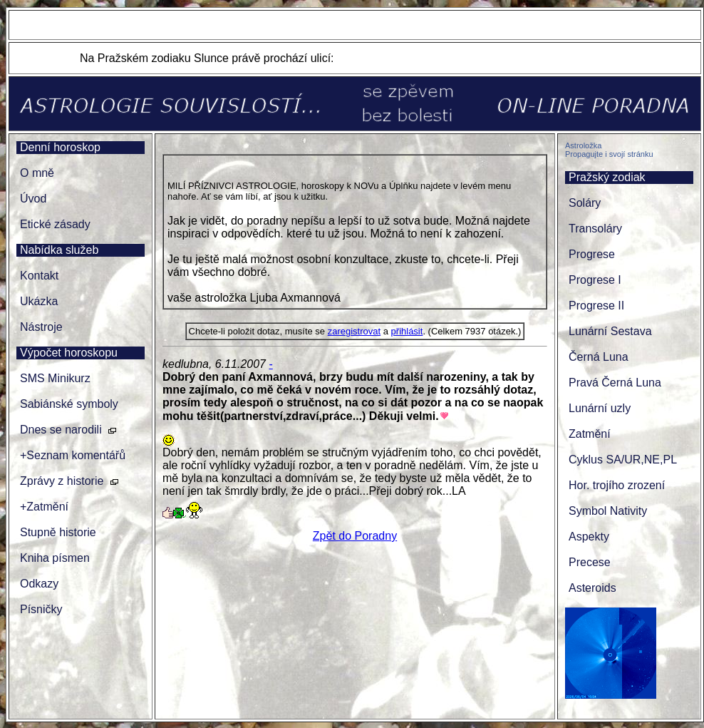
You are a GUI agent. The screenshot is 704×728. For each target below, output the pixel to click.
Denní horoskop (60, 147)
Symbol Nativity (608, 511)
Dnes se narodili (61, 430)
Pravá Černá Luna (615, 383)
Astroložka (583, 145)
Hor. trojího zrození (617, 485)
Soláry (585, 203)
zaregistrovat (354, 331)
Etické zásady (55, 224)
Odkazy (39, 584)
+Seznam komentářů (73, 455)
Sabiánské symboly (69, 404)
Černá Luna (599, 357)
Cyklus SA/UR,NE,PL (623, 460)
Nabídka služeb (59, 250)
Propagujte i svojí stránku (609, 154)
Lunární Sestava (610, 331)
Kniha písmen (55, 558)
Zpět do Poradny (355, 536)
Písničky (41, 609)
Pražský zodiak (607, 177)
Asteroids (592, 588)
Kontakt (39, 276)
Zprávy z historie (62, 481)
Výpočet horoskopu (69, 353)
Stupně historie (58, 532)
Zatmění (590, 434)
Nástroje (41, 327)
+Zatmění (44, 507)
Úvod (33, 199)
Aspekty (589, 537)
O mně (37, 173)
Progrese (592, 254)
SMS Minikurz (55, 378)
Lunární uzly (600, 408)
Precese (590, 562)
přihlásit (407, 331)
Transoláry (595, 229)
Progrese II (596, 306)
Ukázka (39, 301)
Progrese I (595, 280)
